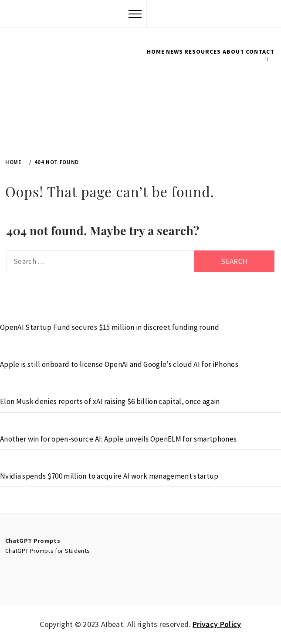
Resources (203, 51)
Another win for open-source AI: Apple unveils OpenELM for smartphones (118, 439)
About (234, 51)
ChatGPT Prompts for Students (48, 551)
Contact (260, 51)
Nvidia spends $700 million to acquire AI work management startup (109, 476)
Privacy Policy (217, 624)
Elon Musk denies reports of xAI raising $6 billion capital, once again (110, 401)
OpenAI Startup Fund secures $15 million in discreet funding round (110, 327)
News (174, 51)
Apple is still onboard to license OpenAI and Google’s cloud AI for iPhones (119, 364)
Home (156, 51)
